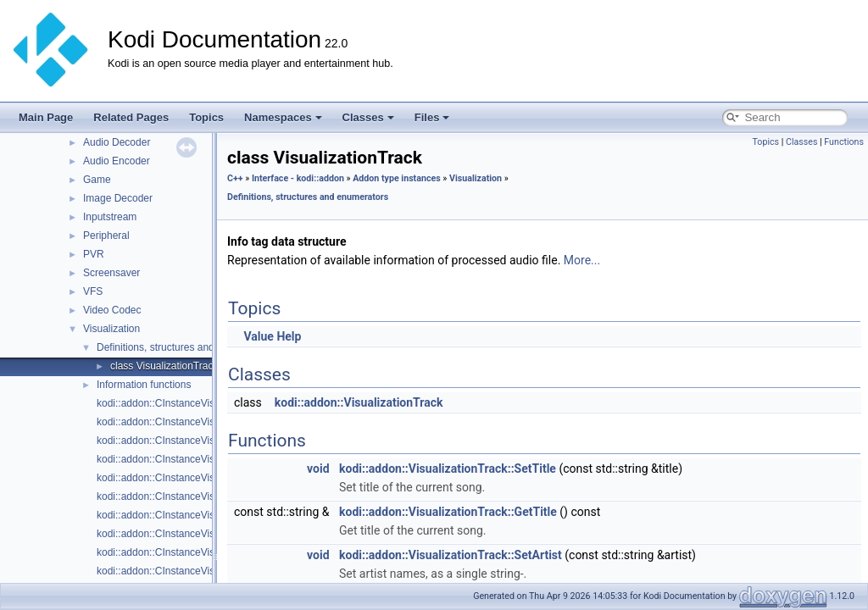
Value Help (272, 336)
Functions (844, 142)
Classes (368, 117)
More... (582, 260)
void (318, 469)
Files (432, 117)
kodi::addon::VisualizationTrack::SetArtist (451, 555)
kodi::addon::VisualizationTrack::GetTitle (448, 512)
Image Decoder (118, 198)
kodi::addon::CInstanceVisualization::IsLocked (200, 534)
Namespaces (283, 117)
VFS (93, 291)
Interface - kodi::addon (298, 178)
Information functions (144, 385)
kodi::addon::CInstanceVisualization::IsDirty (195, 515)
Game (97, 180)
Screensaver (111, 273)
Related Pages (131, 117)
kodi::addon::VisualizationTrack (359, 402)
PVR (94, 254)
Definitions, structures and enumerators (185, 347)
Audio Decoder (117, 142)
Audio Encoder (117, 161)
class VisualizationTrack (164, 366)
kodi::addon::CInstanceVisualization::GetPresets (206, 478)
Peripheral (106, 236)
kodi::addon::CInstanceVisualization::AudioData (204, 403)
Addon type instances (397, 178)
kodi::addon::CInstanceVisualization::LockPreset (206, 571)
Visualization (111, 329)
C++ (235, 178)
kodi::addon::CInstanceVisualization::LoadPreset (206, 552)
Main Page (46, 117)
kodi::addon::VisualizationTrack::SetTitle (448, 469)
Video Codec (112, 310)
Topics (206, 117)
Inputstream (110, 217)
